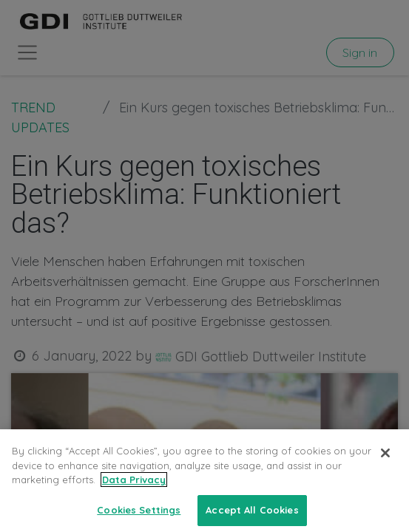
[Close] (385, 463)
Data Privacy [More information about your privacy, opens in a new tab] (134, 489)
